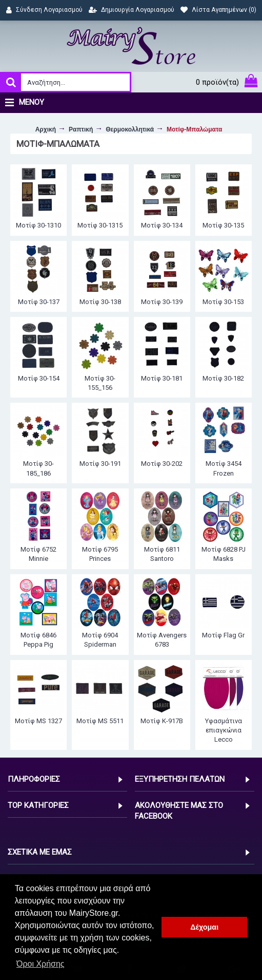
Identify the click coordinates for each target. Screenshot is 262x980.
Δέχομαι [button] (204, 927)
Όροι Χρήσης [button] (41, 964)
